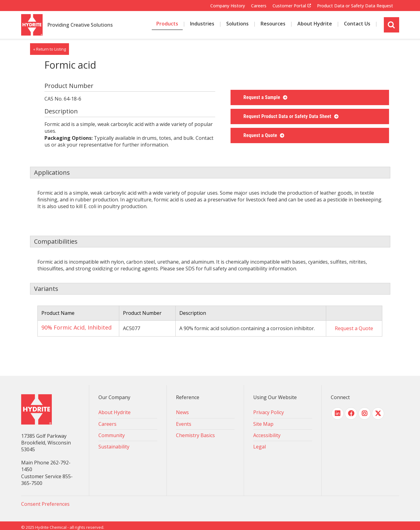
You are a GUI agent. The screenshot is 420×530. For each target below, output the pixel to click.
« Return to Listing (50, 49)
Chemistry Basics (195, 435)
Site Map (263, 424)
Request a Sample (262, 97)
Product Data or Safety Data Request (355, 6)
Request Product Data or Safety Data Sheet (288, 116)
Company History (228, 6)
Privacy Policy (269, 412)
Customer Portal (289, 6)
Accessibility (267, 435)
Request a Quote (261, 135)
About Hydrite (115, 412)
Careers (259, 6)
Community (112, 435)
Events (184, 424)
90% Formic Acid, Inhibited (76, 327)
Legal (260, 447)
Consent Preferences (45, 504)
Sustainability (114, 447)
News (182, 412)
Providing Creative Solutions (80, 25)
